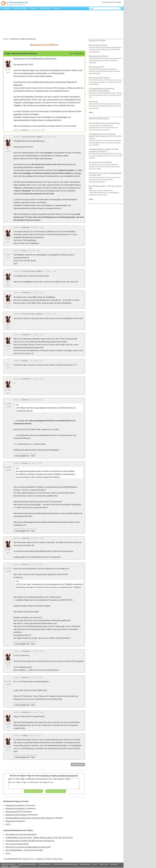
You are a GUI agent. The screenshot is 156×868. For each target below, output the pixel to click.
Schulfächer (6, 8)
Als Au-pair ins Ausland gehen (17, 844)
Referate (34, 8)
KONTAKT (114, 864)
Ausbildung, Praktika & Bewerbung (49, 859)
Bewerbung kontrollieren (15, 805)
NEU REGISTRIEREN (114, 2)
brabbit (25, 735)
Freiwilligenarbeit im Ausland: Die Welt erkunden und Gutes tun (30, 841)
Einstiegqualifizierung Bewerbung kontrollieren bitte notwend (29, 818)
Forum (6, 39)
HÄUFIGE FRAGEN (9, 864)
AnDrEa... (25, 361)
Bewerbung (10, 821)
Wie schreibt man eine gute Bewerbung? (21, 834)
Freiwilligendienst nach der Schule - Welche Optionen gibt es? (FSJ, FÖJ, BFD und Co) (39, 838)
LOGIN (104, 2)
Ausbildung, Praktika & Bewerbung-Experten (59, 776)
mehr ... (9, 824)
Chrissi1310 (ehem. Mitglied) (32, 137)
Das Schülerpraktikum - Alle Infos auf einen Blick (24, 850)
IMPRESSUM (85, 864)
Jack (24, 251)
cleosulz (25, 400)
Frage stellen (45, 8)
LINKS (95, 864)
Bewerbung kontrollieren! (15, 809)
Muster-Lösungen (21, 8)
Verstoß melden (78, 765)
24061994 (24, 130)
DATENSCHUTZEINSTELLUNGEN (65, 864)
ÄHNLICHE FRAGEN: (97, 41)
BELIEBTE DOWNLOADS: (99, 119)
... (92, 112)
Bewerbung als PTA (13, 812)
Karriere (57, 8)
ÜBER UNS (104, 864)
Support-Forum (28, 859)
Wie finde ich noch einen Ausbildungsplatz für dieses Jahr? (28, 847)
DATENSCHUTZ (45, 864)
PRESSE (5, 866)
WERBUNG (15, 866)
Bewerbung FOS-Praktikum (16, 815)
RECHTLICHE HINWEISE (27, 864)
